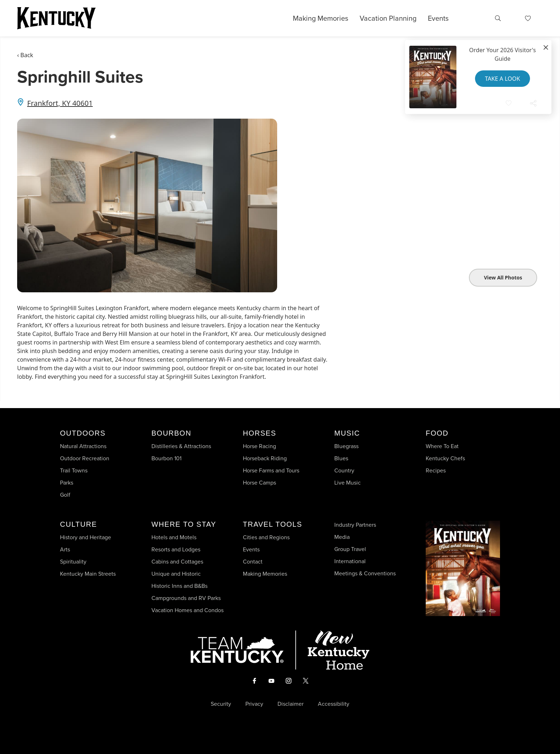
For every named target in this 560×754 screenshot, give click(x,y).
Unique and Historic (176, 574)
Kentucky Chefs (445, 458)
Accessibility (334, 704)
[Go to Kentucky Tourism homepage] (56, 18)
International (350, 561)
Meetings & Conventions (365, 573)
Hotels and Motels (174, 537)
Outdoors (83, 433)
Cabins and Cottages (177, 562)
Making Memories (321, 18)
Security (221, 704)
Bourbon (171, 433)
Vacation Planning (388, 18)
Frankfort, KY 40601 (60, 103)
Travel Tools (272, 524)
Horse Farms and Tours (271, 470)
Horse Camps (259, 483)
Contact (253, 562)
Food (437, 433)
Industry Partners (355, 525)
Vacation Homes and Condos (187, 610)
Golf (65, 495)
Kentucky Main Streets (88, 574)
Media (342, 537)
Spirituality (74, 562)
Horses (259, 433)
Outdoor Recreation (85, 458)
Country (344, 470)
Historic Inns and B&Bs (179, 586)
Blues (341, 458)
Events (438, 18)
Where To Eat (442, 446)
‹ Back (25, 55)
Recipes (436, 470)
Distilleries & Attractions (181, 446)
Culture (78, 524)
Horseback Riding (265, 458)
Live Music (347, 483)
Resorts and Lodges (176, 549)
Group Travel (350, 549)
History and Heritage (86, 537)
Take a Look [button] (502, 79)
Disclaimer (291, 704)
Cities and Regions (266, 537)
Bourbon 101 (166, 458)
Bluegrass (346, 446)
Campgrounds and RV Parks (186, 598)
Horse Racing (259, 446)
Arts (65, 549)
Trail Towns (74, 470)
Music (347, 433)
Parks (67, 483)
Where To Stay (184, 524)
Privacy (254, 704)
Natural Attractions (83, 446)
